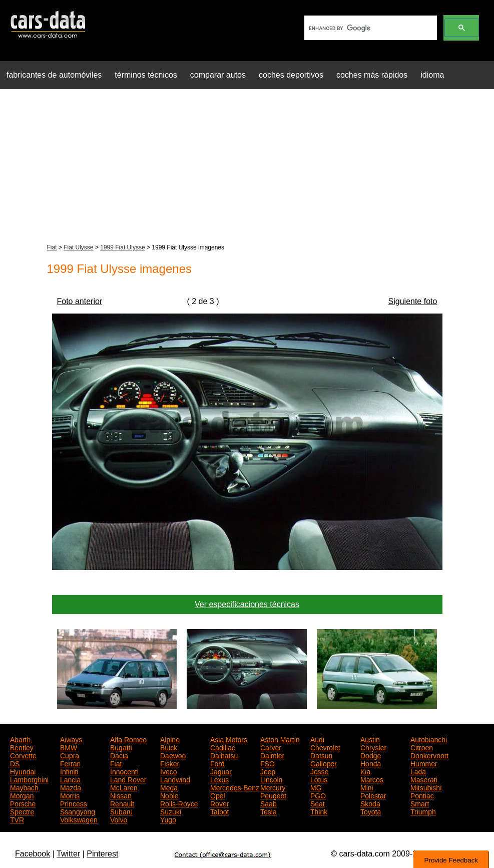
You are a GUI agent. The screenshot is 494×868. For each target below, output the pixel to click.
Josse (320, 771)
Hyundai (23, 771)
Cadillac (223, 747)
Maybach (24, 787)
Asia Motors (229, 739)
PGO (318, 795)
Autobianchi (429, 739)
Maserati (424, 779)
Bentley (22, 747)
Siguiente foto (413, 301)
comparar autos (218, 75)
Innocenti (124, 771)
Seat (318, 803)
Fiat (52, 247)
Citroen (422, 747)
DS (15, 763)
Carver (271, 747)
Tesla (269, 811)
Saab (269, 803)
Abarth (20, 739)
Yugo (168, 819)
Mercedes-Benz (235, 787)
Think (319, 811)
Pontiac (422, 795)
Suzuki (171, 811)
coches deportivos (291, 75)
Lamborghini (29, 779)
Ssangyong (78, 811)
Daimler (272, 755)
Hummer (424, 763)
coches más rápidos (372, 75)
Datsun (321, 755)
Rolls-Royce (179, 803)
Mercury (273, 787)
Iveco (168, 771)
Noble (169, 795)
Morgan (22, 795)
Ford (217, 763)
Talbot (219, 811)
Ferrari (70, 763)
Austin (370, 739)
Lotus (319, 779)
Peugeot (273, 795)
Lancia (70, 779)
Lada (418, 771)
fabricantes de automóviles (54, 75)
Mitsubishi (426, 787)
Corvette (23, 755)
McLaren (124, 787)
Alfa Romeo (128, 739)
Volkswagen (79, 819)
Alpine (170, 739)
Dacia (119, 755)
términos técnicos (146, 75)
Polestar (373, 795)
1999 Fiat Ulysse (122, 247)
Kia (365, 771)
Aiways (71, 739)
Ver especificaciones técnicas (247, 604)
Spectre (22, 811)
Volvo (119, 819)
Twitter (68, 854)
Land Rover (128, 779)
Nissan (121, 795)
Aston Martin (280, 739)
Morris (70, 795)
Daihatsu (224, 755)
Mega (169, 787)
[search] (370, 28)
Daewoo (173, 755)
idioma (432, 75)
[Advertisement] (247, 167)
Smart (420, 803)
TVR (17, 819)
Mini (367, 787)
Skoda (370, 803)
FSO (268, 763)
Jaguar (221, 771)
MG (316, 787)
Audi (317, 739)
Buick (169, 747)
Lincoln (271, 779)
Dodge (371, 755)
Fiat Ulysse (78, 247)
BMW (69, 747)
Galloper (324, 763)
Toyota (371, 811)
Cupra (70, 755)
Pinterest (102, 854)
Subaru (121, 811)
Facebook (33, 854)
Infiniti (69, 771)
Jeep (268, 771)
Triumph (423, 811)
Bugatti (121, 747)
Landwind (175, 779)
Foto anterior (80, 301)
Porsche (23, 803)
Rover (219, 803)
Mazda (71, 787)
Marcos (372, 779)
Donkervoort (429, 755)
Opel (218, 795)
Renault (122, 803)
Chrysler (373, 747)
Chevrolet (325, 747)
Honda (371, 763)
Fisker (170, 763)
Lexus (219, 779)
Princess (74, 803)
